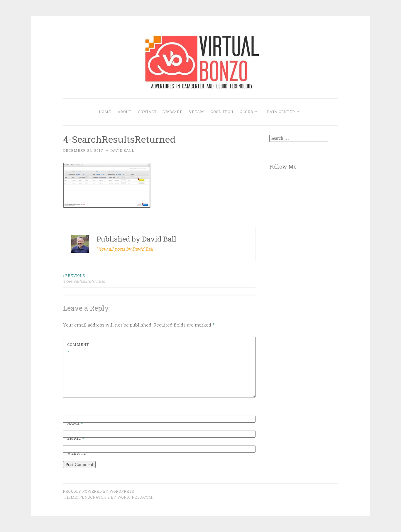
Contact (147, 112)
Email (76, 438)
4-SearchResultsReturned (111, 278)
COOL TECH (222, 112)
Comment (78, 348)
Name (75, 423)
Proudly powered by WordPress (99, 491)
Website (77, 453)
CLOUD (246, 112)
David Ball (122, 150)
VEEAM (197, 112)
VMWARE (173, 112)
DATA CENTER (281, 112)
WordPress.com (135, 497)
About (125, 112)
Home (105, 112)
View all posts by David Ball (125, 249)
